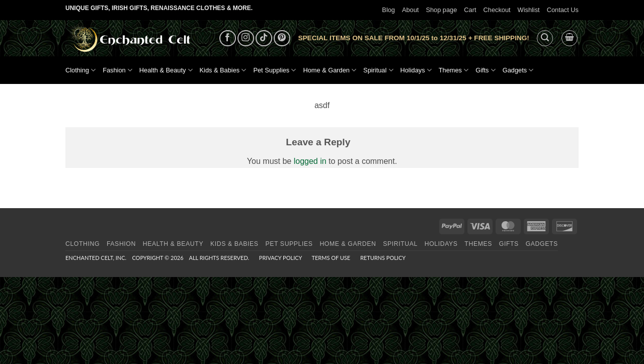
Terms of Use (331, 258)
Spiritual (378, 70)
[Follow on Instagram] (246, 38)
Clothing (80, 70)
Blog (388, 10)
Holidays (416, 70)
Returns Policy (383, 258)
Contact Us (563, 10)
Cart (470, 10)
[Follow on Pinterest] (282, 38)
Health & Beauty (166, 70)
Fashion (117, 70)
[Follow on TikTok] (264, 38)
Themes (454, 70)
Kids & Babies (223, 70)
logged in (310, 161)
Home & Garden (330, 70)
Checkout (497, 10)
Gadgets (518, 70)
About (410, 10)
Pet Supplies (274, 70)
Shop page (441, 10)
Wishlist (529, 10)
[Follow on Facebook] (228, 38)
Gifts (486, 70)
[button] (545, 38)
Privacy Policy (280, 258)
